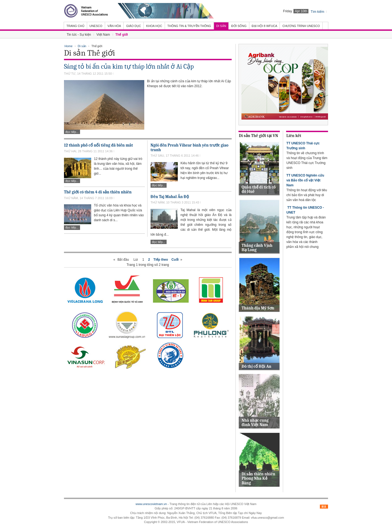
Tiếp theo (161, 260)
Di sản (82, 46)
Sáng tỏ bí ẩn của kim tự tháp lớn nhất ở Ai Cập (129, 66)
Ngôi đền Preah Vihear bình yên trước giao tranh (189, 148)
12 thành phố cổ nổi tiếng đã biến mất (98, 145)
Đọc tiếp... (72, 132)
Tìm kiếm (317, 12)
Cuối (175, 260)
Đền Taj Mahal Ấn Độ (170, 197)
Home (68, 46)
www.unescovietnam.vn (151, 504)
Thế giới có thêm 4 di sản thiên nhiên (98, 192)
